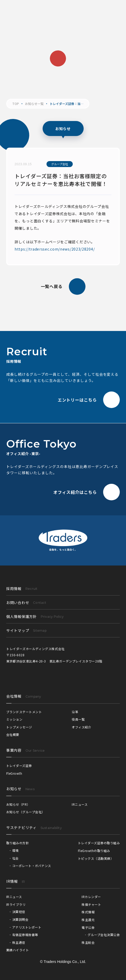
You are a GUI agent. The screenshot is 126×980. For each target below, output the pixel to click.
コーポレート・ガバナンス (32, 866)
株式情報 (88, 912)
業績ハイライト (18, 950)
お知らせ (14, 789)
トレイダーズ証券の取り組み (99, 843)
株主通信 (19, 942)
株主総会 (88, 942)
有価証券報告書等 (25, 935)
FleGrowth (14, 773)
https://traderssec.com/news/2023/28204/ (55, 249)
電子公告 (88, 927)
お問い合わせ (26, 602)
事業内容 (14, 750)
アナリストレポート (27, 927)
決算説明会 (20, 919)
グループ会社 (60, 164)
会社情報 (14, 696)
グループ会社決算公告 (104, 935)
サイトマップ (26, 630)
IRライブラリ (16, 904)
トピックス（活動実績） (96, 858)
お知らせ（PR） (18, 804)
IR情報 (12, 881)
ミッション (14, 719)
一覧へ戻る (63, 287)
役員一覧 (78, 719)
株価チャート (91, 904)
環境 (15, 850)
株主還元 (88, 920)
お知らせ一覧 (34, 104)
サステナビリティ (21, 827)
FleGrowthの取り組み (94, 851)
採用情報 (22, 589)
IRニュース (80, 804)
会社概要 (13, 734)
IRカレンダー (91, 897)
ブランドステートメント (24, 712)
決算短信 (19, 912)
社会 (15, 858)
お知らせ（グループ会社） (26, 812)
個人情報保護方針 (35, 616)
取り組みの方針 (18, 843)
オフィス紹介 (81, 727)
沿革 (75, 712)
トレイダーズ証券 (19, 766)
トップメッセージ (19, 727)
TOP (16, 104)
